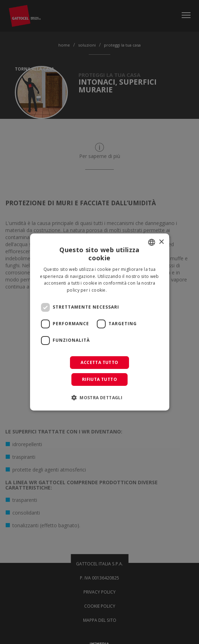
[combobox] (152, 242)
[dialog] (99, 322)
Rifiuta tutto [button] (99, 379)
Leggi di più (120, 290)
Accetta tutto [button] (99, 362)
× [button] (161, 242)
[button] (99, 397)
